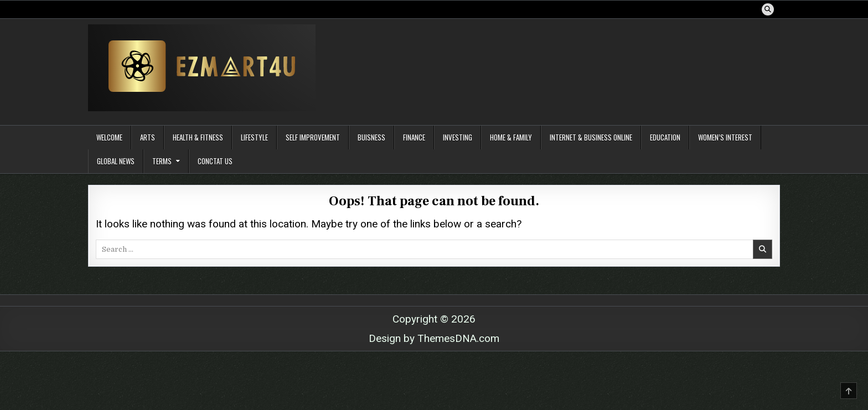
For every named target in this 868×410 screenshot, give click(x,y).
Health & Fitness (198, 137)
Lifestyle (254, 137)
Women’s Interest (725, 137)
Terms (162, 161)
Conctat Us (215, 161)
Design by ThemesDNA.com (434, 338)
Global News (116, 161)
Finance (414, 137)
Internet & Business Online (591, 137)
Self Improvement (313, 137)
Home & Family (511, 137)
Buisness (371, 137)
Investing (458, 137)
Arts (148, 137)
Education (665, 137)
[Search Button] (768, 9)
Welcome (109, 137)
